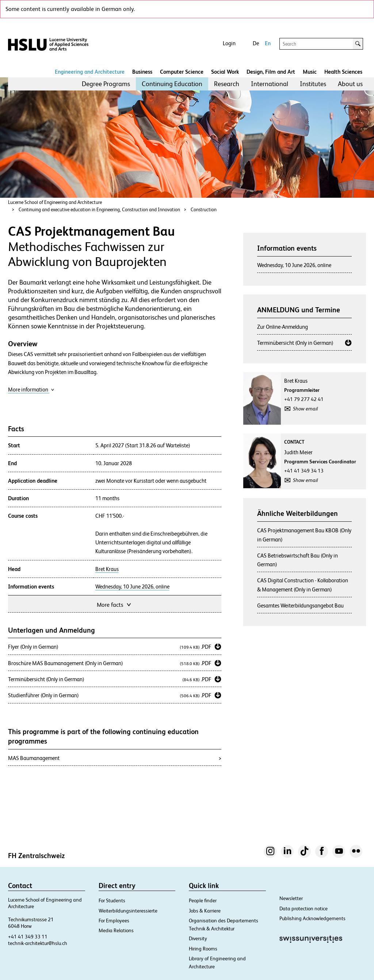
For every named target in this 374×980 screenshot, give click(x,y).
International (270, 84)
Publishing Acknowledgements (312, 918)
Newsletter (291, 898)
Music (310, 72)
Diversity (198, 938)
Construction (204, 210)
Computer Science (182, 72)
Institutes (313, 84)
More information (31, 389)
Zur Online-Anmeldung (283, 327)
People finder (203, 900)
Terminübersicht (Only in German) (295, 343)
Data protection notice (304, 908)
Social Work (225, 72)
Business (142, 72)
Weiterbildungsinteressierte (128, 911)
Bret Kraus (107, 569)
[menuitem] (106, 84)
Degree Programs (106, 84)
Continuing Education (172, 84)
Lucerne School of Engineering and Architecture (55, 202)
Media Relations (116, 930)
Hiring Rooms (203, 949)
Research (227, 84)
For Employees (114, 921)
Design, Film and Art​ (271, 72)
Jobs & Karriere (205, 911)
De (256, 43)
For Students (112, 900)
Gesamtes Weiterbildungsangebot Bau (300, 605)
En (268, 43)
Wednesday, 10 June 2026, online (132, 587)
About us (350, 84)
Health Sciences (343, 72)
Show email (305, 409)
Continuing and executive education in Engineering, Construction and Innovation (99, 210)
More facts (115, 604)
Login (229, 43)
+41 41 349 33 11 (28, 937)
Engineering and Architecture (90, 72)
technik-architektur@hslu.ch (38, 943)
